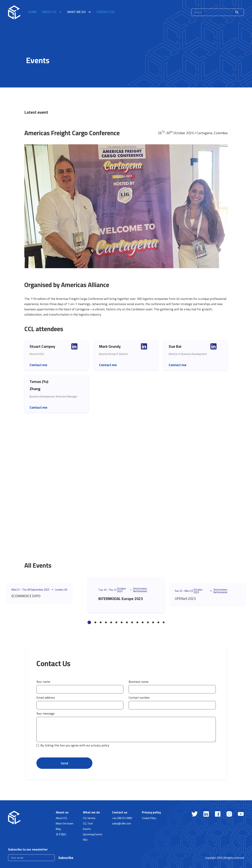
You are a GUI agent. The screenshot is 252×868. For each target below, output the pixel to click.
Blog (58, 829)
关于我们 (61, 834)
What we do (91, 812)
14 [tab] (158, 622)
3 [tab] (101, 622)
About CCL (62, 818)
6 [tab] (116, 622)
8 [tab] (127, 622)
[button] (52, 12)
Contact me (38, 365)
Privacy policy (151, 812)
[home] (14, 12)
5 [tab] (111, 622)
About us (62, 812)
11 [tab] (143, 622)
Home (33, 12)
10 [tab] (137, 622)
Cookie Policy (149, 818)
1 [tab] (89, 622)
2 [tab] (95, 622)
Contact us (106, 12)
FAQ (85, 840)
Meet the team (65, 823)
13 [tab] (153, 622)
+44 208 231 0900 (122, 818)
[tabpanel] (44, 593)
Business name (139, 682)
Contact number (139, 698)
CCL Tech (88, 823)
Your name (43, 682)
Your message (45, 714)
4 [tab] (106, 622)
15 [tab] (164, 622)
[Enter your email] (31, 858)
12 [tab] (148, 622)
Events (87, 829)
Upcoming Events (93, 834)
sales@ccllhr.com (122, 823)
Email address (46, 698)
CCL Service (89, 818)
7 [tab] (122, 622)
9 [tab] (132, 622)
